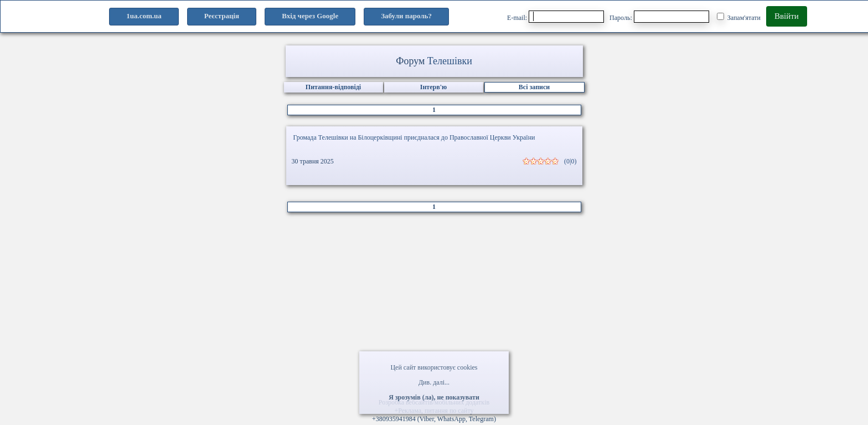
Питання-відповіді (333, 87)
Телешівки (450, 61)
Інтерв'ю (433, 87)
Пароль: (659, 17)
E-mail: (556, 17)
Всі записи (534, 87)
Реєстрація (222, 16)
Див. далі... (434, 382)
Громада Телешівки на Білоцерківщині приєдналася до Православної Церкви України (414, 137)
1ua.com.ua (144, 16)
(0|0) (570, 161)
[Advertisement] (434, 309)
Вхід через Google (310, 16)
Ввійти (787, 16)
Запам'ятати (739, 17)
